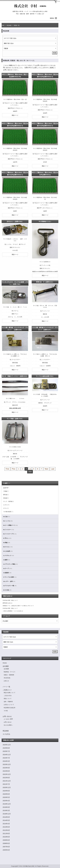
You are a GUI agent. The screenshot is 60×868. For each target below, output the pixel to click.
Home (5, 663)
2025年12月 (7, 745)
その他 (6, 711)
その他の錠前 (8, 512)
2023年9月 (6, 768)
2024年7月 (6, 758)
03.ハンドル (8, 521)
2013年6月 (6, 827)
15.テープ (8, 568)
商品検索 (9, 25)
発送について (8, 699)
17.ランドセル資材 (10, 577)
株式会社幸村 (30, 866)
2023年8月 (6, 771)
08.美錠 (7, 543)
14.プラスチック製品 (10, 564)
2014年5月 (6, 820)
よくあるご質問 (8, 719)
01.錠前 (7, 483)
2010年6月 (6, 837)
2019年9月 (6, 807)
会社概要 (6, 666)
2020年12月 (7, 787)
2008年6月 (6, 843)
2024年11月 (7, 755)
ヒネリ (6, 505)
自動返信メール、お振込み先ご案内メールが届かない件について (18, 606)
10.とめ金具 (8, 551)
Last (53, 469)
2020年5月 (6, 797)
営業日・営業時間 (9, 675)
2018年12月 (7, 814)
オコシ (6, 508)
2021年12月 (7, 781)
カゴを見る (6, 734)
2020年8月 (6, 791)
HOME (3, 25)
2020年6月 (6, 794)
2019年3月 (6, 810)
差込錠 (6, 498)
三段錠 (6, 491)
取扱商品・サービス (10, 672)
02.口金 (7, 517)
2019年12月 (7, 804)
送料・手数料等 (8, 702)
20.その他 (7, 590)
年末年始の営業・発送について (10, 600)
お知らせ (6, 681)
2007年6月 (6, 847)
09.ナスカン (8, 547)
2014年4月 (6, 824)
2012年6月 (6, 830)
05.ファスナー (9, 530)
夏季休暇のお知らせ (7, 603)
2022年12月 (7, 774)
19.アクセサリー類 (10, 586)
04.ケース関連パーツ (10, 525)
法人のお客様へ (8, 725)
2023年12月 (7, 764)
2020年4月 (6, 801)
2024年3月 (6, 761)
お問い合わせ (7, 716)
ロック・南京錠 (9, 501)
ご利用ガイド (7, 690)
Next (46, 469)
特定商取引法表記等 (10, 708)
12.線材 (7, 560)
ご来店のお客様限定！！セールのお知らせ (13, 611)
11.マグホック (9, 556)
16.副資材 (7, 573)
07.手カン (7, 538)
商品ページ (15, 115)
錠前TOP (6, 488)
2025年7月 (6, 751)
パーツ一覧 (6, 687)
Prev (14, 469)
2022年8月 (6, 778)
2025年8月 (6, 748)
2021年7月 (6, 784)
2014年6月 (6, 817)
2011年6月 (6, 834)
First (7, 469)
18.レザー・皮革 (9, 581)
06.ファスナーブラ (10, 534)
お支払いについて (9, 705)
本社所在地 (7, 678)
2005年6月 (6, 850)
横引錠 (6, 495)
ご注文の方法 (8, 696)
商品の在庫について (10, 693)
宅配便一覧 (17, 25)
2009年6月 (6, 840)
